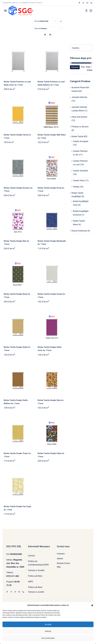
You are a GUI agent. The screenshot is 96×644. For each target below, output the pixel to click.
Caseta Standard (80, 171)
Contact (31, 556)
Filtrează (75, 67)
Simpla (76, 187)
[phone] (91, 3)
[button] (92, 605)
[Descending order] (61, 21)
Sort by (41, 21)
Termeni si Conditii (36, 570)
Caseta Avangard (81, 141)
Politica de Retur (35, 576)
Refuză (48, 631)
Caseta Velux (79, 180)
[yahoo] (11, 592)
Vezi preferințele (48, 638)
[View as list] (50, 35)
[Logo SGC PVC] (21, 7)
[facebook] (79, 3)
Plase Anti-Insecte (79, 117)
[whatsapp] (83, 3)
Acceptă (48, 624)
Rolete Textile (77, 136)
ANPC (31, 582)
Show (41, 29)
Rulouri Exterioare (79, 231)
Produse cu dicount (80, 127)
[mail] (87, 3)
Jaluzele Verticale (79, 97)
